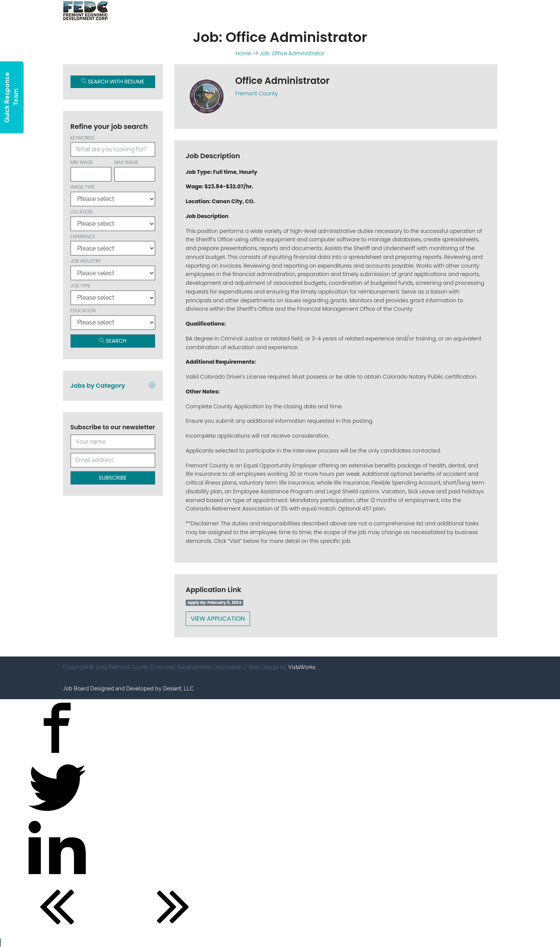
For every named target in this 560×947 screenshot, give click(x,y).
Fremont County (257, 93)
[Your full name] (113, 442)
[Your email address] (113, 460)
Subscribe (113, 478)
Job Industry (113, 269)
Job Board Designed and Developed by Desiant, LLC (128, 689)
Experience (113, 245)
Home (244, 53)
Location (113, 220)
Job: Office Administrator (292, 53)
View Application (218, 619)
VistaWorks (302, 667)
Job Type (113, 294)
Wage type (113, 195)
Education (113, 319)
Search (113, 341)
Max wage (135, 170)
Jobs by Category (113, 386)
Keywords (113, 146)
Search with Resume (113, 82)
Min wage (91, 170)
